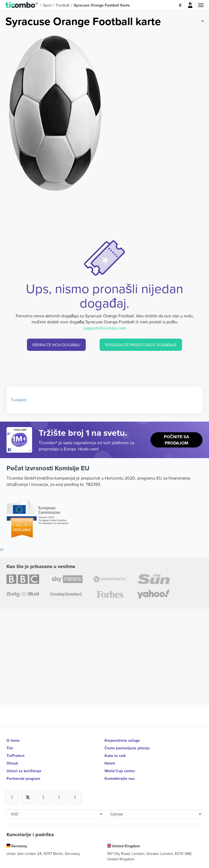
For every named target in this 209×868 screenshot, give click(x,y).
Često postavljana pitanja (127, 748)
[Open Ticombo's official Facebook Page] (20, 450)
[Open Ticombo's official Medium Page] (59, 797)
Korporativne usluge (122, 740)
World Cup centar (120, 771)
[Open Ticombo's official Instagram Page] (44, 797)
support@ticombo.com (105, 328)
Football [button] (63, 5)
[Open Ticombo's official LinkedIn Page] (75, 797)
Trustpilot (19, 400)
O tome (13, 740)
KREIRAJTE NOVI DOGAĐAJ (56, 345)
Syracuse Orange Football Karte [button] (102, 5)
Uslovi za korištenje (24, 771)
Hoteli (110, 763)
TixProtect (16, 756)
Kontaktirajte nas (120, 778)
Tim (10, 748)
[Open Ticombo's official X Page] (28, 797)
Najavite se (190, 5)
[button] (22, 5)
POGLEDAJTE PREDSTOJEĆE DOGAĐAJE (141, 345)
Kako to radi (115, 756)
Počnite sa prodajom (176, 440)
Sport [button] (47, 5)
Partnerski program (23, 778)
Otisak (12, 763)
